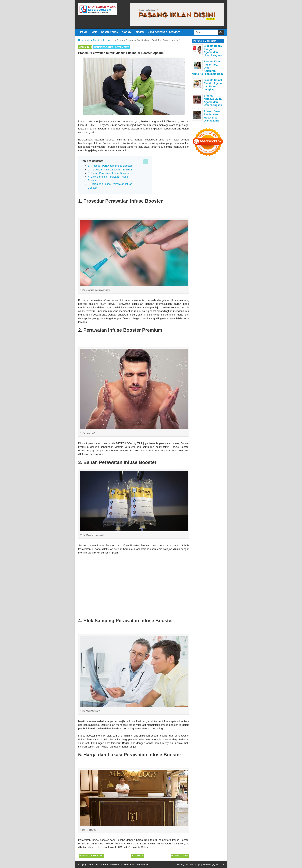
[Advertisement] (134, 584)
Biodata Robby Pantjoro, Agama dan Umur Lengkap (213, 51)
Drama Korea (109, 32)
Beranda (137, 856)
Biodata (127, 32)
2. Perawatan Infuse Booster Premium (110, 170)
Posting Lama (180, 856)
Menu (83, 32)
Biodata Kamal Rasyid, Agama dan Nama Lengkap (213, 85)
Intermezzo (122, 47)
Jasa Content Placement (164, 32)
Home (94, 32)
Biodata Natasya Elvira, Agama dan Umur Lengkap (213, 100)
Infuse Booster (104, 47)
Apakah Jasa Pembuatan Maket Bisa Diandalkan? (212, 116)
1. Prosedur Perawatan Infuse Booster (110, 166)
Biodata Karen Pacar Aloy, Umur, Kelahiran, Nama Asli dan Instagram (207, 68)
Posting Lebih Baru (91, 856)
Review (140, 32)
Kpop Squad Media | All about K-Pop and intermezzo (126, 864)
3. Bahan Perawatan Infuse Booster (108, 173)
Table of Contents (92, 161)
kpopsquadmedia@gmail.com (209, 864)
